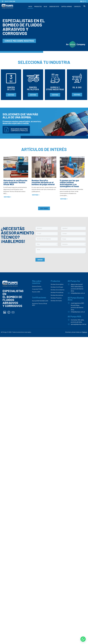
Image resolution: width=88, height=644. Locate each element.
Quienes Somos (37, 286)
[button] (83, 639)
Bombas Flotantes (56, 298)
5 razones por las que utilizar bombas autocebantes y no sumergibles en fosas (69, 183)
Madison (85, 332)
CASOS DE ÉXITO (54, 6)
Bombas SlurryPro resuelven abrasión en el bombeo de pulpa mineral (43, 182)
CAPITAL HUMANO (67, 6)
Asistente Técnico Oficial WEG (40, 304)
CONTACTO (77, 6)
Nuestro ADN (36, 292)
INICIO (30, 6)
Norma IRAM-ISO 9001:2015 (40, 301)
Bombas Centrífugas (57, 287)
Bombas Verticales (56, 301)
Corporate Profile (37, 289)
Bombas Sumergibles (57, 284)
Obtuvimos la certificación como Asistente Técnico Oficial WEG (15, 182)
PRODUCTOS (38, 6)
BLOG (45, 6)
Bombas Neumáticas (57, 295)
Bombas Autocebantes (58, 290)
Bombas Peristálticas (57, 292)
